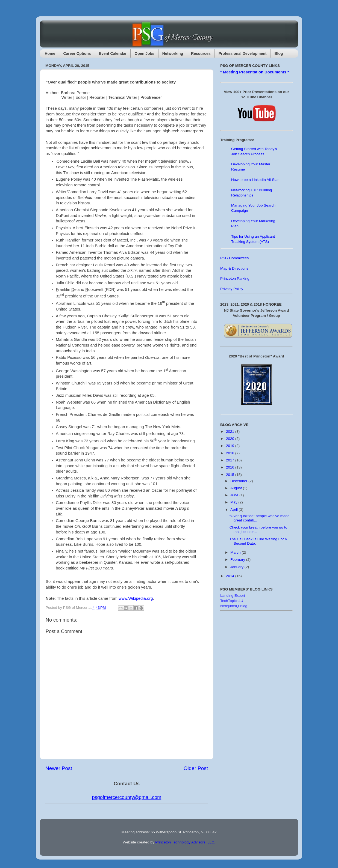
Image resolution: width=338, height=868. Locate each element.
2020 (231, 439)
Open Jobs (144, 53)
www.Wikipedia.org (136, 598)
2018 (231, 453)
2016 (231, 467)
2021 (231, 432)
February (238, 560)
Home (50, 53)
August (237, 488)
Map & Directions (234, 268)
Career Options (77, 53)
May (234, 502)
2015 (231, 475)
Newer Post (59, 768)
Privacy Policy (232, 289)
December (239, 481)
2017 (231, 460)
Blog (279, 53)
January (237, 567)
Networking (173, 53)
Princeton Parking (235, 278)
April (235, 510)
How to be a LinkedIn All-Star (255, 180)
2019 (231, 446)
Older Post (196, 768)
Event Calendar (113, 53)
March (236, 552)
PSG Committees (234, 258)
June (235, 495)
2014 (231, 576)
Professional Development (243, 53)
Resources (201, 53)
